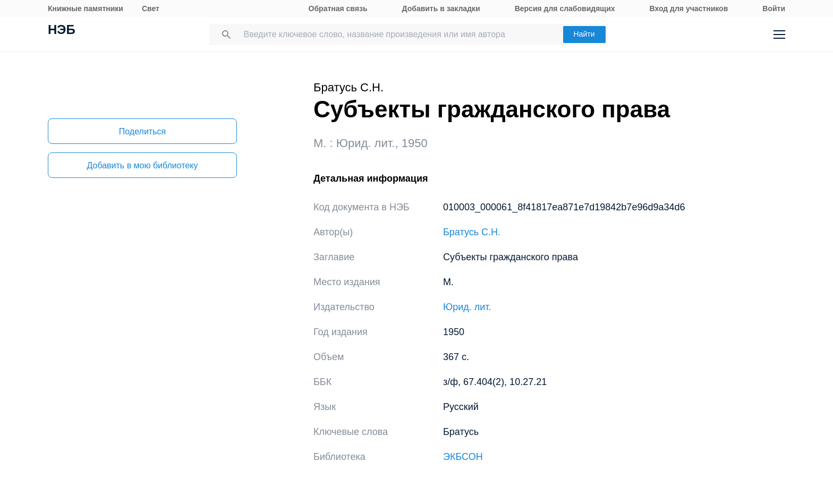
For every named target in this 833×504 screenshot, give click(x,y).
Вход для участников (689, 8)
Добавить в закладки (441, 8)
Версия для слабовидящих (565, 8)
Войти (774, 8)
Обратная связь (338, 8)
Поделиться (142, 131)
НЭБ (62, 31)
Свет (151, 8)
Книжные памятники (86, 8)
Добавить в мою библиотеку (142, 165)
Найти (584, 34)
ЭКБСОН (463, 457)
